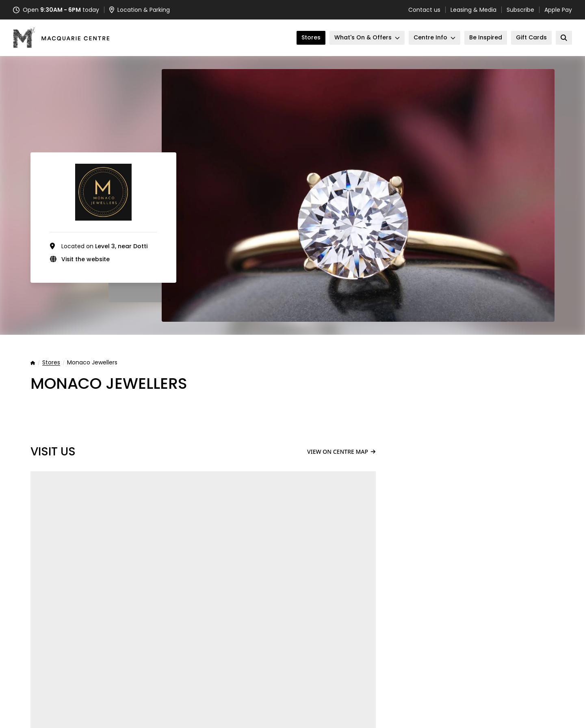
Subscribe (520, 10)
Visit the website (86, 259)
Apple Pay (558, 10)
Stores (51, 363)
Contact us (424, 10)
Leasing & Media (473, 10)
